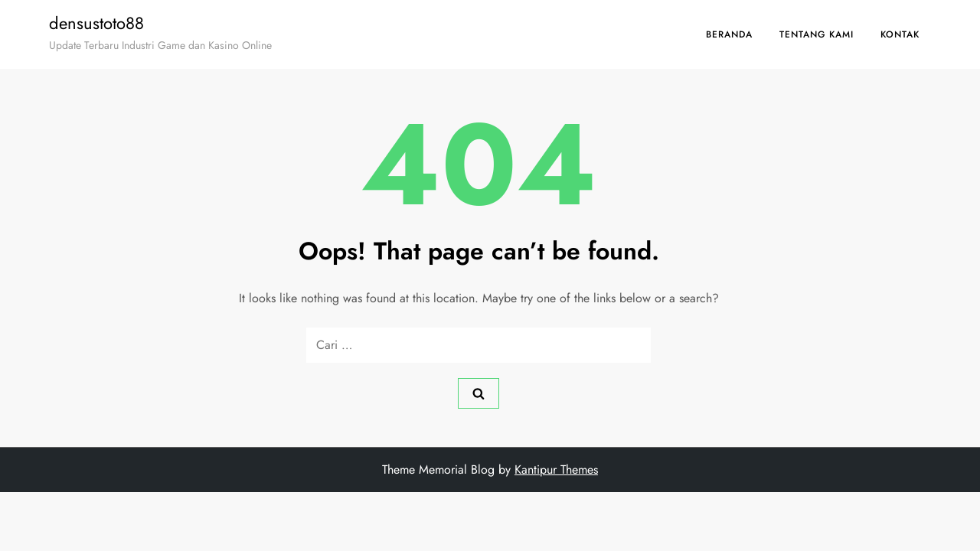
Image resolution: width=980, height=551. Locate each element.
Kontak (900, 34)
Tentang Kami (817, 34)
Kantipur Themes (556, 469)
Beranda (729, 34)
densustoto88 (96, 23)
